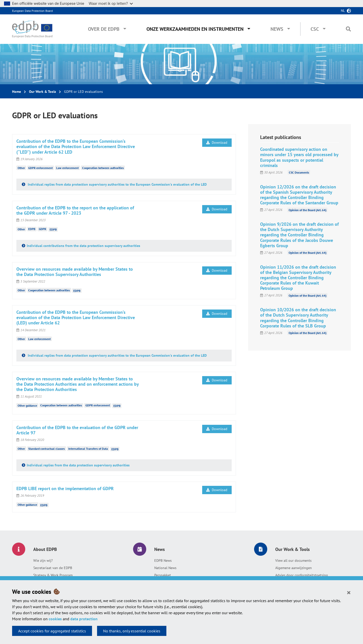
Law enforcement (67, 168)
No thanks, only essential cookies (132, 631)
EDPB (32, 229)
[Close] (349, 592)
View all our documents (293, 561)
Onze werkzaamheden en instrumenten (195, 29)
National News (165, 568)
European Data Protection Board (32, 11)
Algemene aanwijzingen (294, 568)
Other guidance (27, 405)
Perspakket (163, 575)
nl (343, 11)
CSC (315, 29)
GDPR (42, 229)
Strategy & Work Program (53, 575)
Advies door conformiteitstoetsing (302, 575)
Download (217, 143)
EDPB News (163, 561)
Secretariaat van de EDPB (53, 568)
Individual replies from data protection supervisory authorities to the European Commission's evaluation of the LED (117, 184)
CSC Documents (299, 172)
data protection (84, 619)
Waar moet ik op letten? (111, 3)
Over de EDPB (104, 29)
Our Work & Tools (42, 92)
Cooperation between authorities (103, 168)
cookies (55, 619)
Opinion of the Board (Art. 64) (308, 210)
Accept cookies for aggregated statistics (52, 631)
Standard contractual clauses (47, 449)
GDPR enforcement (40, 168)
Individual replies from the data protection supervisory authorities (78, 465)
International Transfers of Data (88, 449)
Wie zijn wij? (43, 561)
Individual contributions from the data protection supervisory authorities (83, 246)
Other (21, 168)
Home (17, 92)
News (277, 29)
